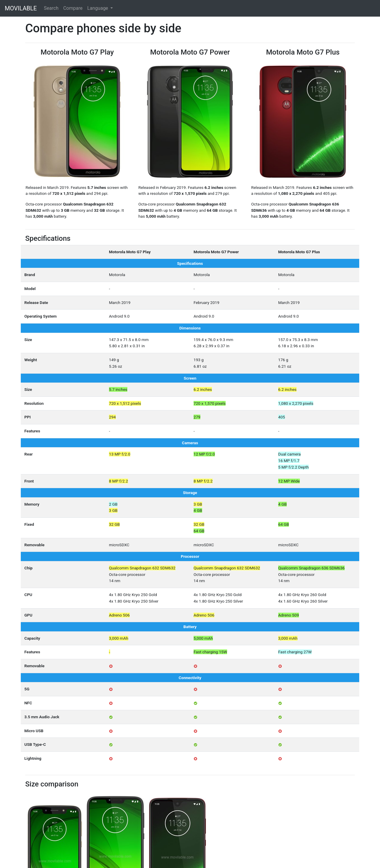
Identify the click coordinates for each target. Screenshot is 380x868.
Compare (73, 8)
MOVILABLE (21, 8)
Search (51, 8)
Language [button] (98, 8)
